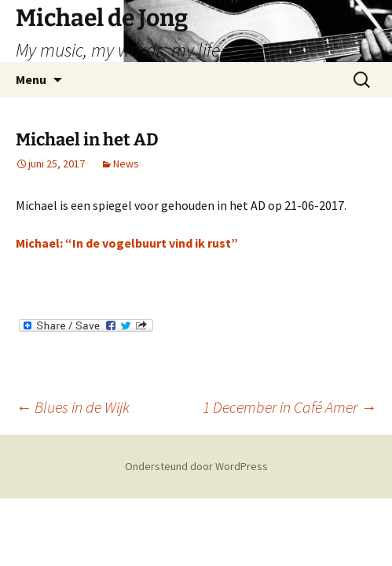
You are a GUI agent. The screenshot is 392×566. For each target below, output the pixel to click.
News (126, 164)
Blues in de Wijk (73, 407)
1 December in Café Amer (289, 407)
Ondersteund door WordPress (196, 466)
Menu (31, 79)
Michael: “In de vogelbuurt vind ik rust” (127, 243)
